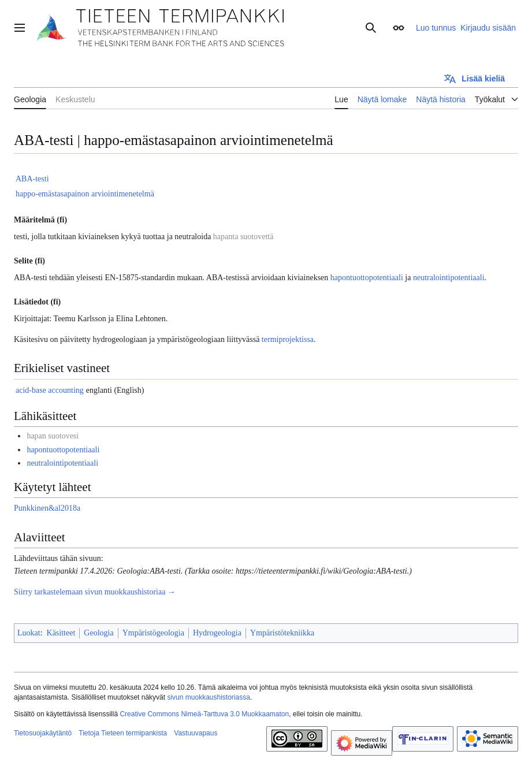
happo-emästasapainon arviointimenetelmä (85, 194)
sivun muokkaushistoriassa (208, 697)
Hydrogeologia (217, 633)
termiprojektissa (288, 339)
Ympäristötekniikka (282, 633)
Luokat (29, 633)
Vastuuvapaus (196, 733)
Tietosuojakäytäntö (43, 733)
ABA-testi (32, 179)
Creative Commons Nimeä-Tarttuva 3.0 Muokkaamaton (204, 714)
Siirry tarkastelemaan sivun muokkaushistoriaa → (95, 592)
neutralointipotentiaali (449, 278)
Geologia (98, 633)
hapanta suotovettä (243, 237)
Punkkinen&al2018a (47, 508)
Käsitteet (61, 633)
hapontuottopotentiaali (367, 278)
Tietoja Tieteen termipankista (123, 733)
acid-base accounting (50, 390)
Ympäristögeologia (153, 633)
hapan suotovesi (53, 436)
